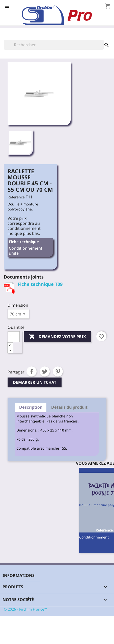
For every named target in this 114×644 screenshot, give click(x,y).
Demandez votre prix (58, 337)
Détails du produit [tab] (69, 407)
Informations (19, 575)
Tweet (45, 371)
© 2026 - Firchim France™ (25, 609)
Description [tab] (31, 407)
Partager (32, 371)
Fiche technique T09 (40, 284)
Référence (16, 197)
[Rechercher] (54, 45)
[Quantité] (14, 337)
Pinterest (58, 371)
